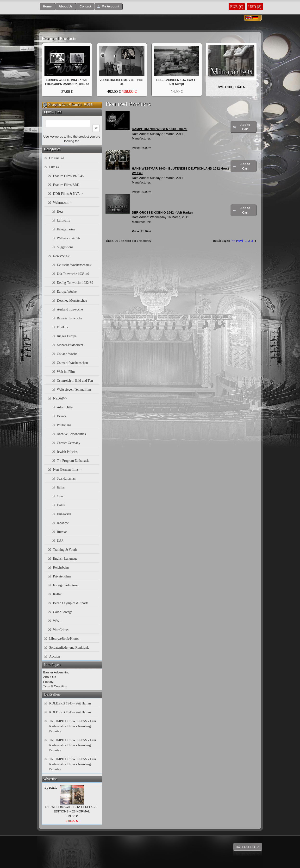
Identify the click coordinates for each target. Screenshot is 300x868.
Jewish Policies (67, 452)
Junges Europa (67, 336)
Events (62, 416)
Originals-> (57, 158)
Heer (60, 212)
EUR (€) (237, 7)
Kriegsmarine (66, 229)
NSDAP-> (60, 398)
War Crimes (61, 630)
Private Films (62, 576)
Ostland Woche (67, 354)
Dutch (61, 505)
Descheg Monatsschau (72, 301)
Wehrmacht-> (62, 203)
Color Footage (63, 612)
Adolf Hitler (65, 407)
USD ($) (255, 7)
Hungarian (64, 514)
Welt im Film (66, 372)
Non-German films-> (67, 470)
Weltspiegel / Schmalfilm (74, 390)
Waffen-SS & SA (69, 238)
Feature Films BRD (66, 185)
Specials (51, 787)
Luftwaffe (64, 220)
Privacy (48, 682)
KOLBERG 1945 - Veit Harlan (70, 703)
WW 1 (58, 621)
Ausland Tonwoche (70, 309)
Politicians (64, 425)
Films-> (55, 167)
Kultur (58, 594)
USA (60, 541)
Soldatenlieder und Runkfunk (69, 648)
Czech (61, 496)
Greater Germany (69, 443)
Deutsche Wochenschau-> (74, 265)
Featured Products (59, 38)
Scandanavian (66, 478)
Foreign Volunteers (66, 585)
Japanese (63, 523)
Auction (55, 656)
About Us (50, 677)
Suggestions (65, 247)
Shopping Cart (58, 105)
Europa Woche (67, 292)
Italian (61, 487)
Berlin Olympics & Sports (71, 603)
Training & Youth (65, 550)
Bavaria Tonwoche (70, 318)
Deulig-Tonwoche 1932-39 (75, 283)
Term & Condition (55, 686)
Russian (62, 532)
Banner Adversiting (56, 672)
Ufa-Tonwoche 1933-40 (73, 274)
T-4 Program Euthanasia (73, 461)
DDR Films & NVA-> (68, 194)
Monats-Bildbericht (70, 345)
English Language (65, 559)
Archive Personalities (71, 434)
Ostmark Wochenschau (72, 363)
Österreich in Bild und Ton (75, 381)
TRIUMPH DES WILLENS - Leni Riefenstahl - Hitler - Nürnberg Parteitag (73, 726)
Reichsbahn (61, 567)
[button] (47, 7)
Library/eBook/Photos (64, 639)
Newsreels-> (62, 256)
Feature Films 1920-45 (69, 176)
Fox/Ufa (63, 327)
